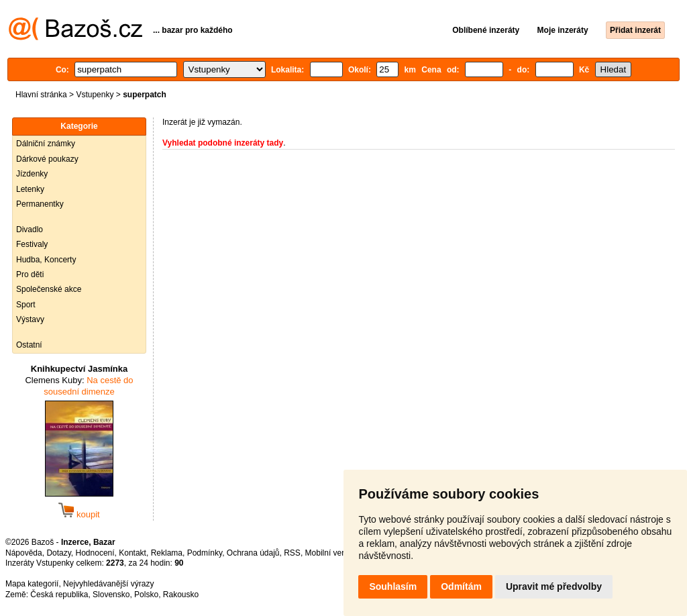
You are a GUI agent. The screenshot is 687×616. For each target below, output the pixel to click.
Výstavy (30, 319)
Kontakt (133, 553)
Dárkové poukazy (47, 159)
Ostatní (29, 345)
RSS (292, 553)
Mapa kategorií (32, 584)
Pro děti (30, 274)
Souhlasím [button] (393, 586)
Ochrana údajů (253, 553)
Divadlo (30, 229)
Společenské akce (49, 289)
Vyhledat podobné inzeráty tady (223, 143)
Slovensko (111, 595)
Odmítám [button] (461, 586)
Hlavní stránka (41, 95)
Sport (26, 305)
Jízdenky (32, 174)
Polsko (146, 595)
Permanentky (40, 204)
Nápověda (24, 553)
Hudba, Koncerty (46, 260)
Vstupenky (95, 95)
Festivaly (32, 244)
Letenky (30, 189)
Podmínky (205, 553)
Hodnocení (95, 553)
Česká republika (59, 595)
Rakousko (181, 595)
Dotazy (58, 553)
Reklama (167, 553)
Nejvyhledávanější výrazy (108, 584)
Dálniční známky (46, 144)
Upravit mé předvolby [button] (554, 586)
